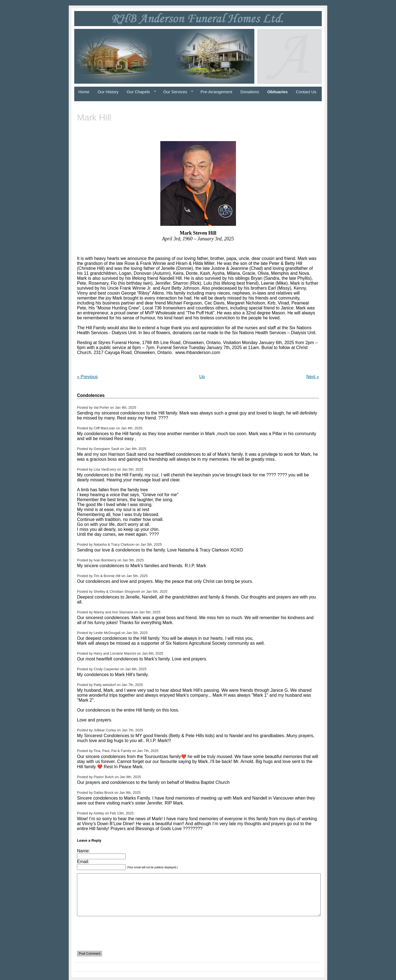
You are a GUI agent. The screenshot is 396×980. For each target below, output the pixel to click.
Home (84, 92)
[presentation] (119, 930)
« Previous (87, 377)
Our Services (176, 92)
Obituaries (277, 92)
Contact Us (306, 92)
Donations (250, 92)
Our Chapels (139, 92)
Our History (108, 92)
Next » (313, 377)
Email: (83, 862)
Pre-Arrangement (216, 92)
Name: (83, 851)
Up (202, 377)
